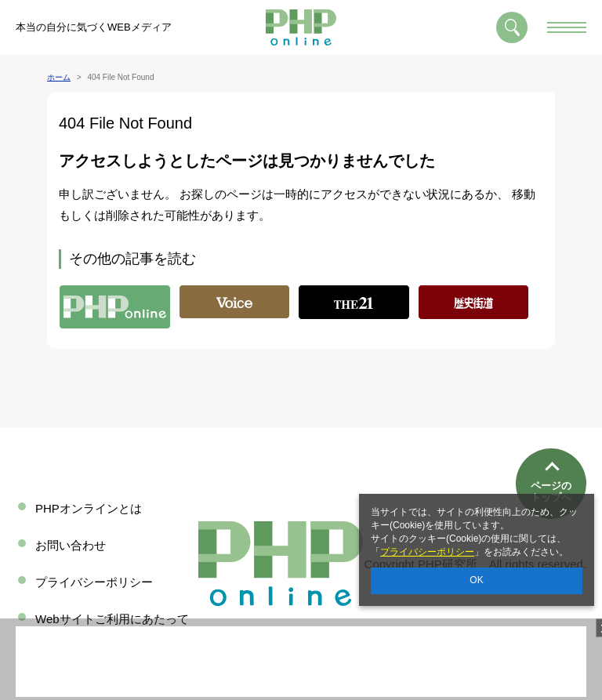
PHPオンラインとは (89, 508)
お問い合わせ (71, 545)
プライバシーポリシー (427, 552)
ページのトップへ (551, 439)
